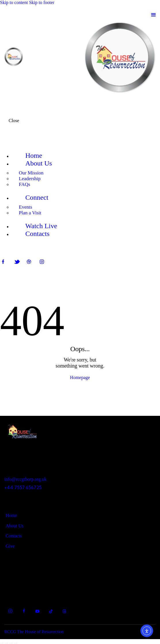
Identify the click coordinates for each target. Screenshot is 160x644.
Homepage (80, 377)
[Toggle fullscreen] (6, 643)
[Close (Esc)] (16, 643)
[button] (153, 15)
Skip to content (14, 2)
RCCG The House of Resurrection (34, 632)
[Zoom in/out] (2, 643)
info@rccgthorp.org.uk (25, 479)
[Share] (11, 643)
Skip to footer (42, 2)
